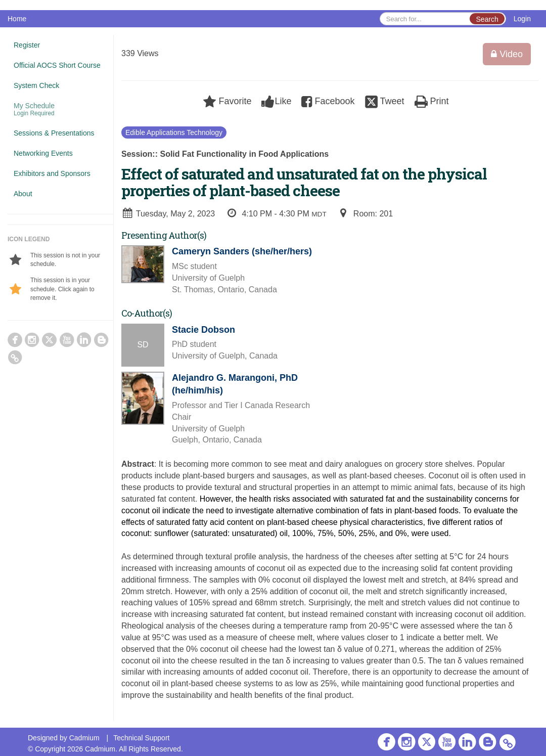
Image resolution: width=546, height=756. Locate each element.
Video (507, 54)
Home (17, 19)
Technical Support (141, 738)
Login (522, 19)
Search (487, 19)
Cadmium (84, 738)
